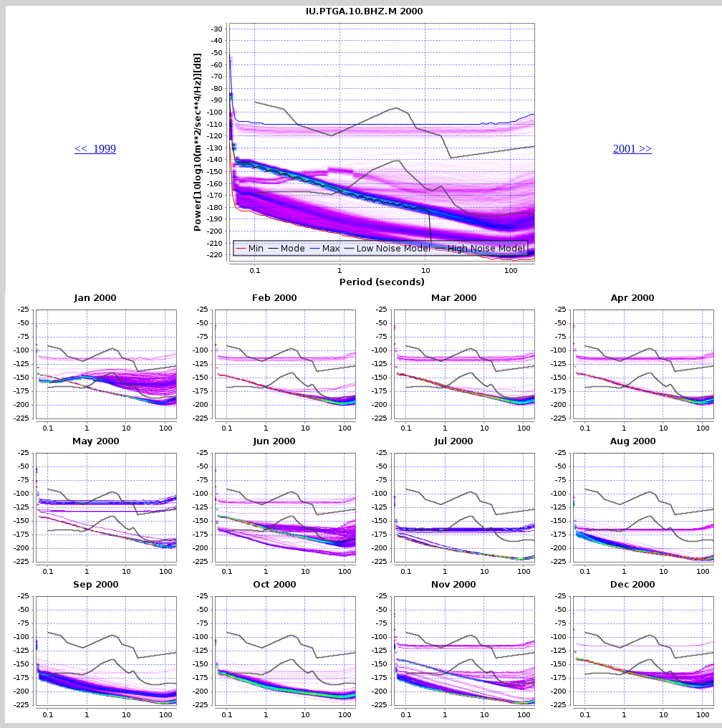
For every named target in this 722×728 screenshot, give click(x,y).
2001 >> (632, 149)
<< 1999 (95, 149)
